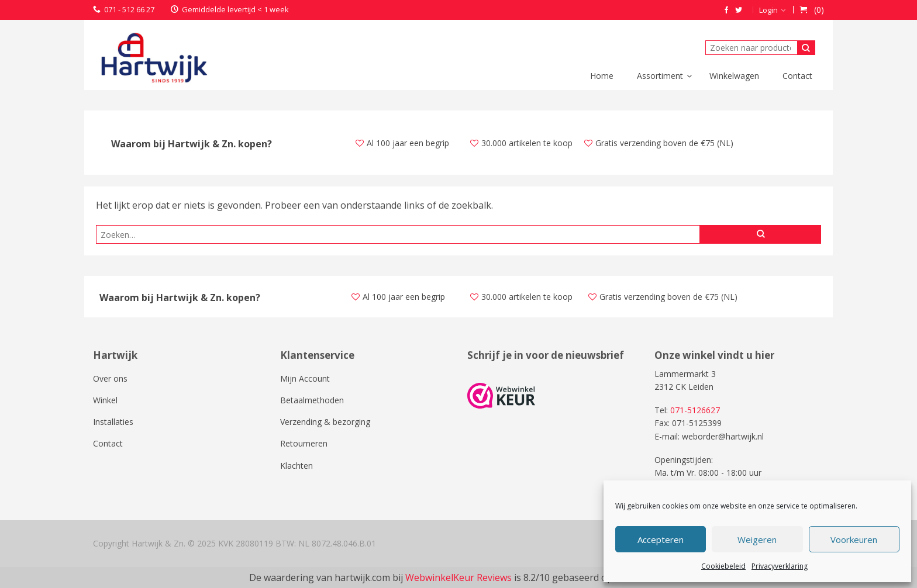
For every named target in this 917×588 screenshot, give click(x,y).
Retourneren (304, 443)
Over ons (110, 378)
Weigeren (757, 539)
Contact (108, 443)
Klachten (297, 466)
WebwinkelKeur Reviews (458, 577)
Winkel (105, 400)
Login (768, 10)
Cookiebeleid (723, 566)
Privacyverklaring (780, 566)
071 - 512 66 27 (129, 9)
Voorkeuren (854, 539)
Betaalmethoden (312, 400)
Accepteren (661, 539)
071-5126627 (695, 410)
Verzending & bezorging (325, 422)
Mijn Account (305, 378)
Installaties (113, 422)
